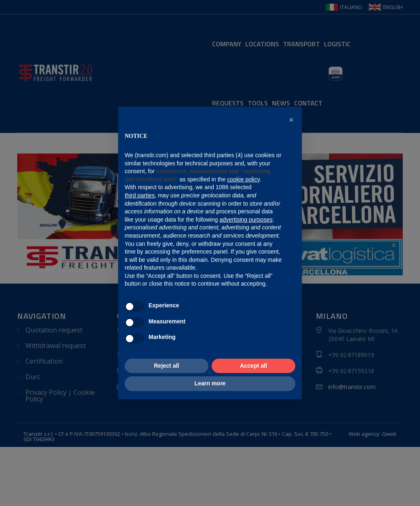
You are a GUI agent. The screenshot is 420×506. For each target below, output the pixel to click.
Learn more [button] (210, 383)
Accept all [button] (253, 366)
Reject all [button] (166, 366)
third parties (140, 195)
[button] (291, 120)
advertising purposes (246, 220)
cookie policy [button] (243, 179)
